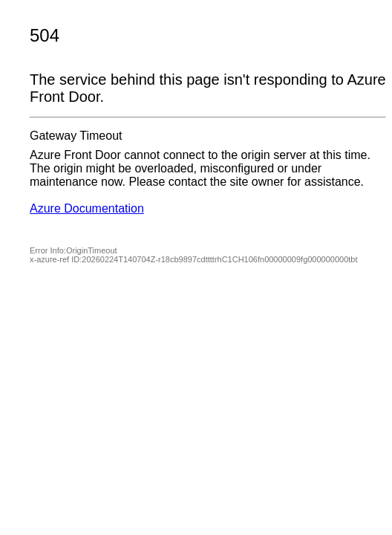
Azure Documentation (87, 208)
